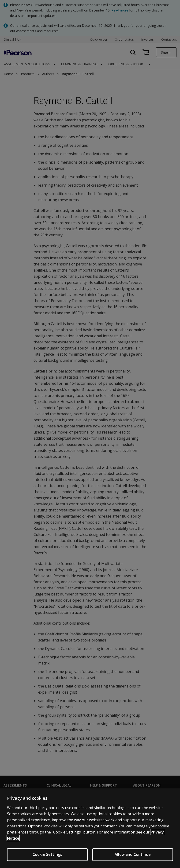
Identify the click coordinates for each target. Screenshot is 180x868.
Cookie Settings (47, 854)
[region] (90, 828)
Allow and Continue (133, 854)
